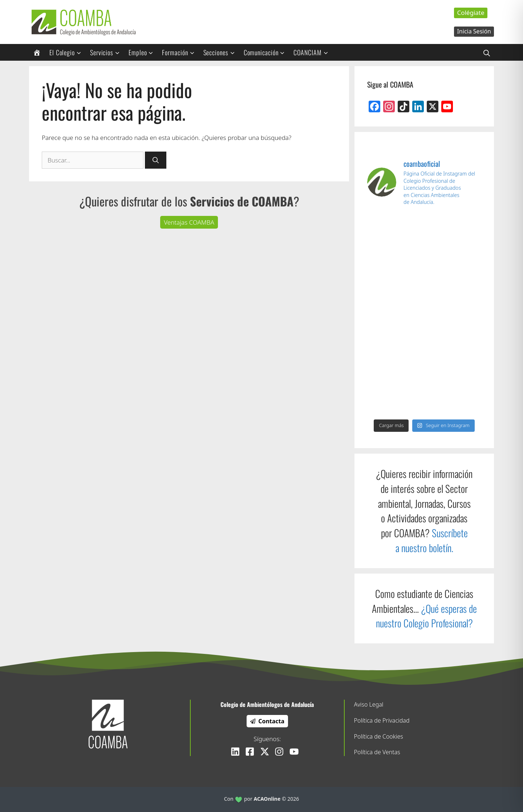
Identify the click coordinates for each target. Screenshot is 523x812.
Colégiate (471, 13)
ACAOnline (267, 799)
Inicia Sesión (474, 31)
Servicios (107, 52)
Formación (181, 52)
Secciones (222, 52)
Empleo (143, 52)
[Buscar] (156, 160)
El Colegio (68, 52)
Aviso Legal (369, 704)
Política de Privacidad (382, 720)
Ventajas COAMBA (189, 222)
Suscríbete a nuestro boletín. (432, 540)
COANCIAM (313, 52)
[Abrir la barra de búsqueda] (487, 52)
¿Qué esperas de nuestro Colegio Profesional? (426, 616)
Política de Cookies (379, 736)
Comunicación (267, 52)
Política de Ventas (377, 752)
